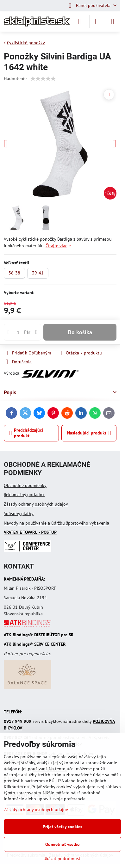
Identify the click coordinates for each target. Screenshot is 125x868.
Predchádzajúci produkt (26, 433)
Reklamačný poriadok (24, 495)
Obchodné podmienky (25, 485)
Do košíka (80, 332)
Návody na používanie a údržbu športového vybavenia (56, 523)
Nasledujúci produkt (89, 433)
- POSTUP (30, 532)
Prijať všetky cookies (63, 827)
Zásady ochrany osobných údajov (36, 504)
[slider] (43, 79)
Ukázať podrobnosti (63, 859)
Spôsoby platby (19, 514)
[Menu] (113, 22)
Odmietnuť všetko (63, 844)
